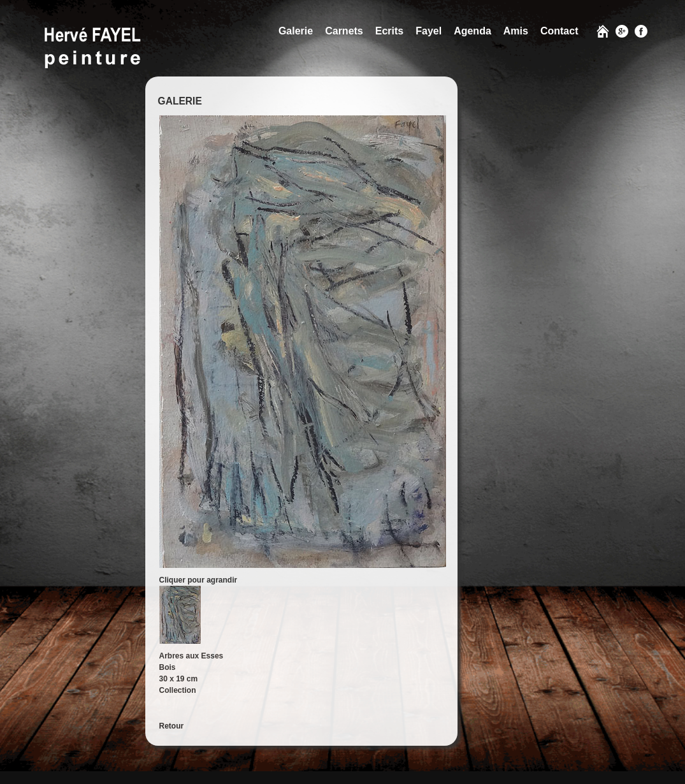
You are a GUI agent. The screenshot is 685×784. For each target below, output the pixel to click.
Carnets (344, 31)
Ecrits (389, 31)
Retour (172, 726)
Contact (559, 31)
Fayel (429, 31)
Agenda (472, 31)
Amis (516, 31)
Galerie (296, 31)
